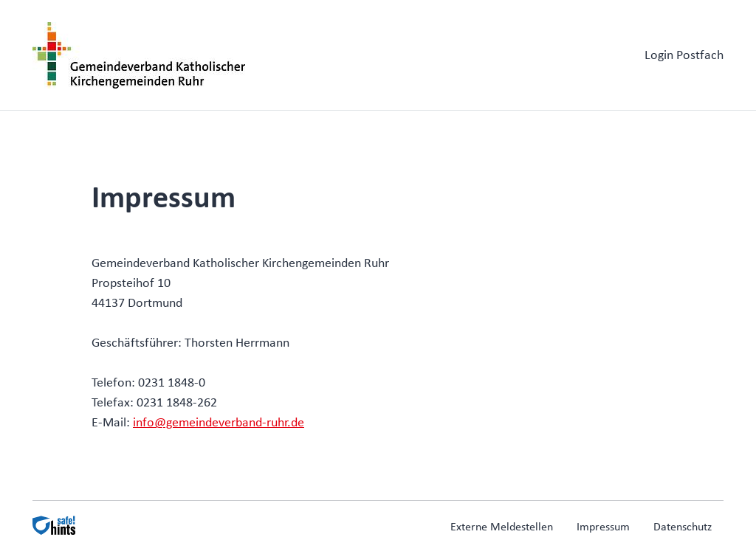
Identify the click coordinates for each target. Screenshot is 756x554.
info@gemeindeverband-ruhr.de (219, 423)
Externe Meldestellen (502, 527)
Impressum (603, 527)
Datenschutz (683, 527)
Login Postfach (684, 56)
